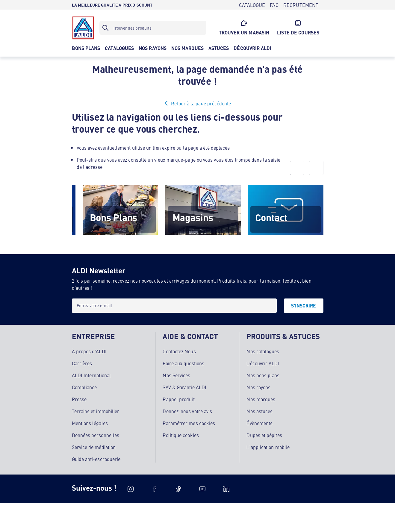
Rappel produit (178, 399)
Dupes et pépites (264, 435)
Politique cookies (181, 435)
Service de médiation (94, 447)
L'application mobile (268, 447)
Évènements (259, 423)
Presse (79, 399)
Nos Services (176, 375)
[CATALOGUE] (252, 5)
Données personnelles (96, 435)
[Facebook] (155, 489)
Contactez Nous (179, 351)
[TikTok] (178, 489)
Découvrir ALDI (263, 363)
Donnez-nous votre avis (187, 411)
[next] (316, 168)
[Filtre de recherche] (153, 28)
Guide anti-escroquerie (96, 459)
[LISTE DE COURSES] (298, 28)
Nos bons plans (263, 375)
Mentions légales (90, 423)
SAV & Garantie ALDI (184, 387)
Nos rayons (258, 387)
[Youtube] (202, 489)
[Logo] (83, 28)
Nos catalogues (263, 351)
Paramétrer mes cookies (189, 423)
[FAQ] (274, 5)
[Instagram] (131, 489)
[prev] (297, 168)
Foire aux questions (183, 363)
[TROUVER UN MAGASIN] (244, 28)
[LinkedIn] (226, 489)
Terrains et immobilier (96, 411)
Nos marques (261, 399)
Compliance (84, 387)
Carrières (82, 363)
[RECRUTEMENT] (301, 5)
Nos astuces (259, 411)
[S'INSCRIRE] (304, 306)
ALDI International (91, 375)
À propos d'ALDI (89, 351)
